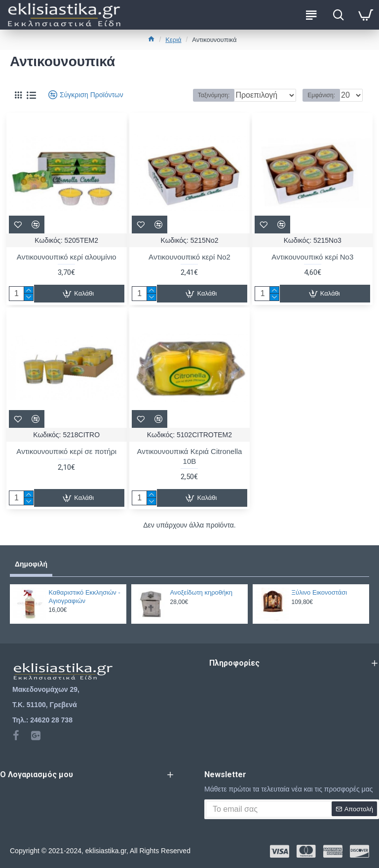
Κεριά (173, 40)
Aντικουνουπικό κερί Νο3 (312, 257)
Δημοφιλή (31, 564)
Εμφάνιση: (321, 95)
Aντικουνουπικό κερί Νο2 (189, 257)
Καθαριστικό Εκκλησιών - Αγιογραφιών (85, 597)
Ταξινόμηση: (174, 95)
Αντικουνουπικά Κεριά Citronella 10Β (189, 456)
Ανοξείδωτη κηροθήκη (201, 592)
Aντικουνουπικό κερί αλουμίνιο (67, 257)
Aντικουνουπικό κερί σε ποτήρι (66, 451)
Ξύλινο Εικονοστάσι (320, 592)
